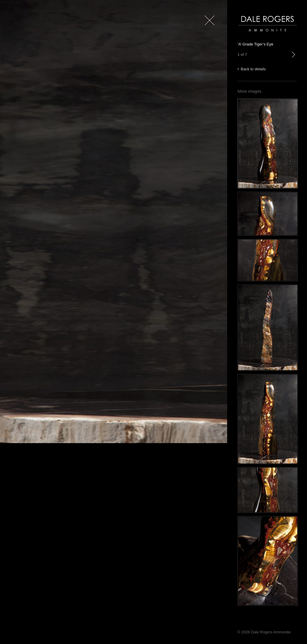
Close (208, 29)
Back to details (253, 69)
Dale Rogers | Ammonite (259, 34)
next (293, 61)
